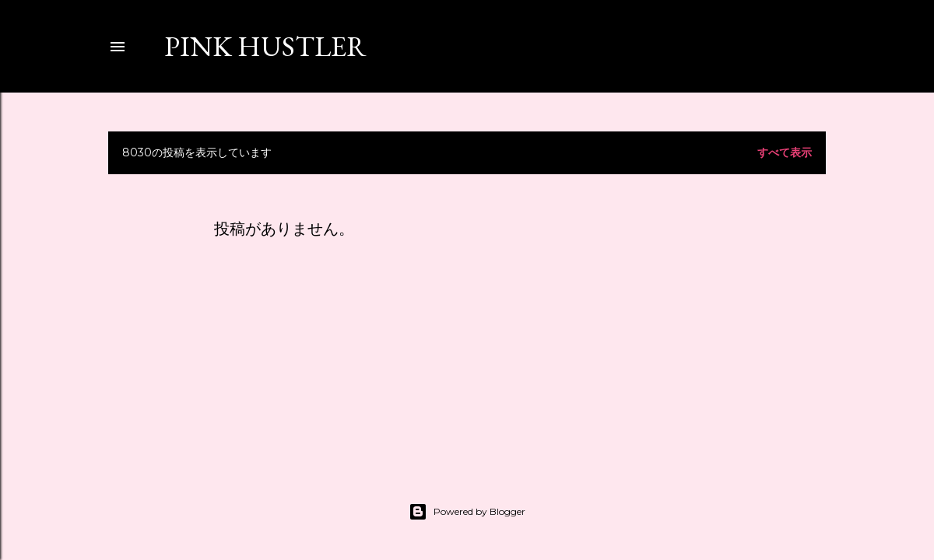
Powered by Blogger (467, 512)
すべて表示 (785, 152)
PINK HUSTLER (265, 46)
